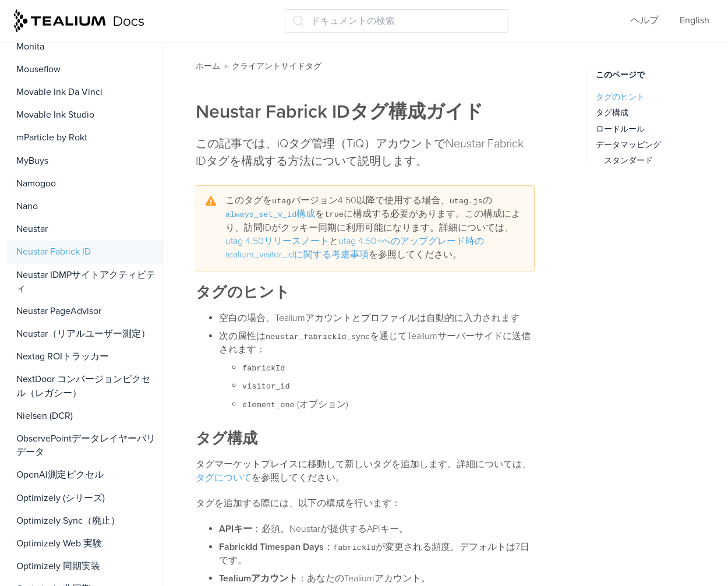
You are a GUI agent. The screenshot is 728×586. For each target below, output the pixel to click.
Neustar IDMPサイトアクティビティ (86, 282)
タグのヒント (620, 97)
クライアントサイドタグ (277, 66)
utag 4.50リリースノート (277, 241)
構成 (270, 214)
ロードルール (620, 129)
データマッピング (628, 145)
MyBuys (32, 161)
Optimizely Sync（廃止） (68, 521)
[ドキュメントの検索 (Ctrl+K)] (397, 21)
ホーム (208, 66)
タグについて (224, 478)
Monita (30, 47)
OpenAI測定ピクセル (60, 475)
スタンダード (628, 160)
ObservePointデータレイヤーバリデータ (86, 445)
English (695, 20)
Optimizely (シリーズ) (61, 498)
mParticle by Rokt (52, 137)
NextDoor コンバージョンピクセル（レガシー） (83, 386)
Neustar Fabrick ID (54, 252)
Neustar (32, 229)
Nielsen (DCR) (45, 416)
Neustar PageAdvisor (59, 311)
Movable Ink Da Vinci (59, 92)
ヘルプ (645, 20)
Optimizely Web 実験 (59, 543)
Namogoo (36, 183)
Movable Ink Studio (55, 115)
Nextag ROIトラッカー (63, 356)
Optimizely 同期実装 (58, 566)
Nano (27, 206)
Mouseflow (38, 69)
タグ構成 (612, 113)
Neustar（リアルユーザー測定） (83, 334)
